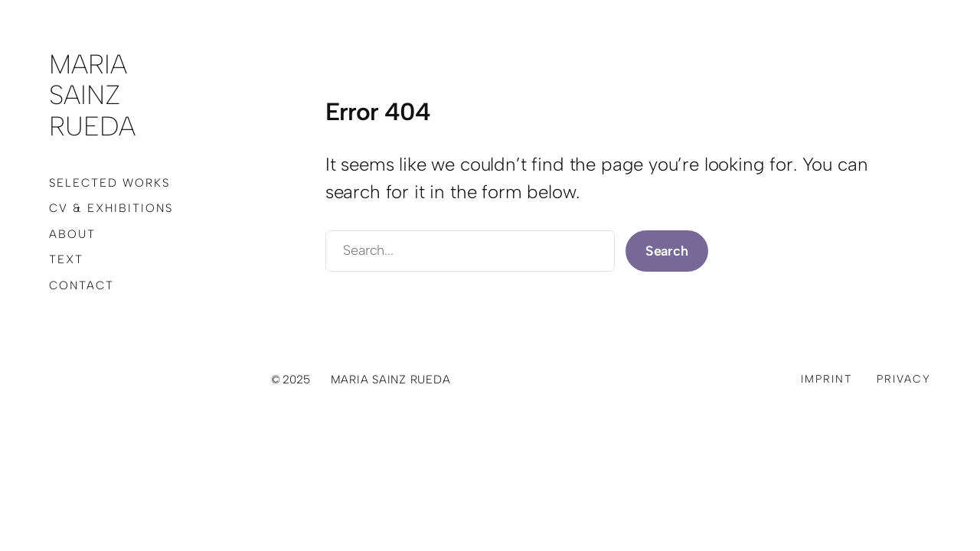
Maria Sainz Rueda (92, 95)
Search (667, 251)
